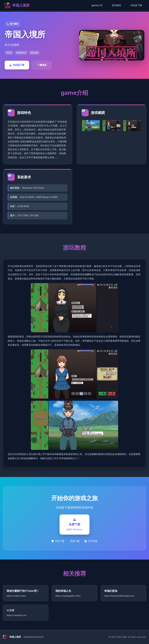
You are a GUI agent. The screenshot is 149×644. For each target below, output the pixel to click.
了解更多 (42, 65)
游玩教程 (116, 5)
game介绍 (97, 5)
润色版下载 (136, 5)
